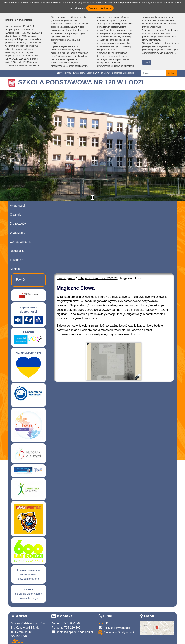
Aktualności (17, 206)
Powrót (21, 280)
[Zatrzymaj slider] (92, 198)
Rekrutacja (17, 251)
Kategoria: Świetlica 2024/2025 (98, 278)
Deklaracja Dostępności (116, 633)
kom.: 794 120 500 (66, 628)
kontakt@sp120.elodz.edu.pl (72, 632)
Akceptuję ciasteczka (100, 8)
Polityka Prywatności (114, 628)
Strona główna (64, 73)
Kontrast (106, 73)
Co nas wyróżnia (21, 242)
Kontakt (15, 269)
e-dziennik (17, 260)
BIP (103, 623)
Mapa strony (79, 73)
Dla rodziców (18, 224)
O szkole (16, 215)
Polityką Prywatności (84, 3)
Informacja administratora (123, 73)
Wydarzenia (18, 233)
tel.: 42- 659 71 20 (66, 623)
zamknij (147, 62)
